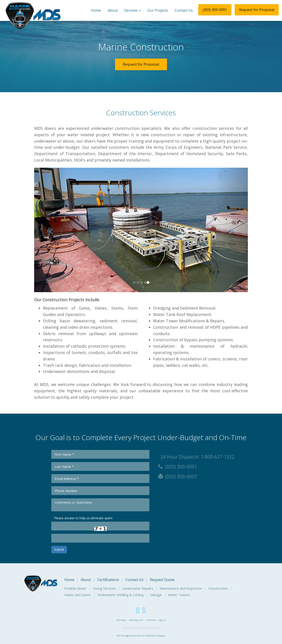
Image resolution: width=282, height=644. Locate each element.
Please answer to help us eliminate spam (82, 518)
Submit (59, 550)
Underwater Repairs (138, 588)
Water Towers (179, 595)
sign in (162, 620)
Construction (218, 588)
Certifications (108, 580)
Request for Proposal (257, 10)
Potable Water (75, 588)
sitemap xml (136, 620)
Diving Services (104, 588)
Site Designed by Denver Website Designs (141, 636)
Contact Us (184, 10)
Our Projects (158, 10)
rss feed (151, 620)
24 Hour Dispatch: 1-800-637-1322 (196, 457)
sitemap (121, 620)
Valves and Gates (78, 595)
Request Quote (162, 580)
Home (96, 10)
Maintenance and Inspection (181, 588)
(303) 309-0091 (215, 10)
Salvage (156, 595)
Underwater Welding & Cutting (120, 595)
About (113, 10)
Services (133, 10)
